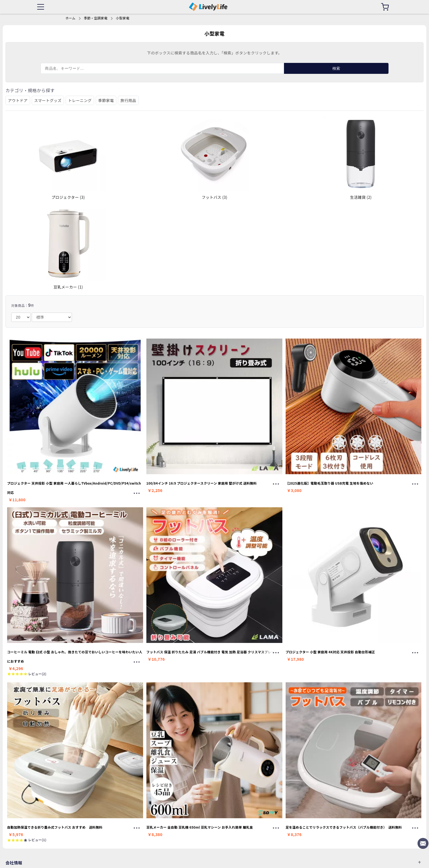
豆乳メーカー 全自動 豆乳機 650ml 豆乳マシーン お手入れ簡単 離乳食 (200, 827)
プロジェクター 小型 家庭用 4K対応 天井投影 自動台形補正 (330, 652)
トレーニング (80, 100)
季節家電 (106, 100)
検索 (336, 68)
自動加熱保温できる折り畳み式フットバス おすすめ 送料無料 (55, 827)
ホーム (70, 18)
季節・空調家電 (95, 18)
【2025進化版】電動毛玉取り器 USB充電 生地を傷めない (330, 483)
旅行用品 (128, 100)
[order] (52, 317)
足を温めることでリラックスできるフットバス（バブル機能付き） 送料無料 (344, 827)
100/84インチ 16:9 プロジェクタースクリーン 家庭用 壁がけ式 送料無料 (202, 483)
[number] (21, 317)
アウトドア (18, 100)
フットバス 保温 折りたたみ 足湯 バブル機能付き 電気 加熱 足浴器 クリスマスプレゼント (214, 652)
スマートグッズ (48, 100)
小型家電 (122, 18)
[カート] (385, 7)
